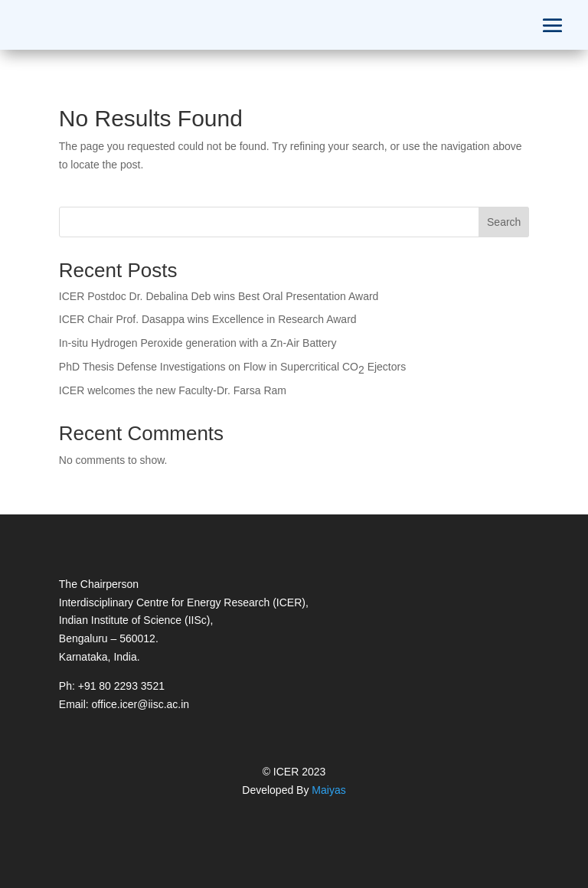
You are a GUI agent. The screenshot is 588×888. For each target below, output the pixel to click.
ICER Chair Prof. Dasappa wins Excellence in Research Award (208, 319)
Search (504, 222)
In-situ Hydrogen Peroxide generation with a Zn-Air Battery (198, 343)
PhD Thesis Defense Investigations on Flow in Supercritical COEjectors (232, 368)
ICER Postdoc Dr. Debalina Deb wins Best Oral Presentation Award (219, 296)
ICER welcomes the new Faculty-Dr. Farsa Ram (173, 390)
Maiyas (328, 790)
